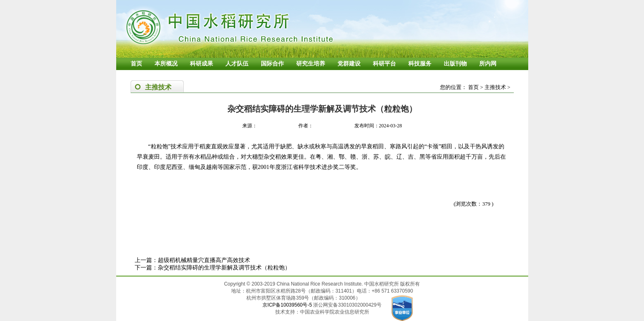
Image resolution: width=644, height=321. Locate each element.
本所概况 (166, 64)
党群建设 (349, 64)
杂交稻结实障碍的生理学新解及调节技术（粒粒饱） (224, 268)
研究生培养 (311, 64)
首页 (136, 64)
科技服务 (420, 64)
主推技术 (495, 87)
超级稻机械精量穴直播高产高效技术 (204, 260)
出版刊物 (455, 64)
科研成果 (201, 64)
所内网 (488, 64)
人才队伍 (237, 64)
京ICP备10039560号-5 (288, 305)
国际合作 (272, 64)
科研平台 (384, 64)
